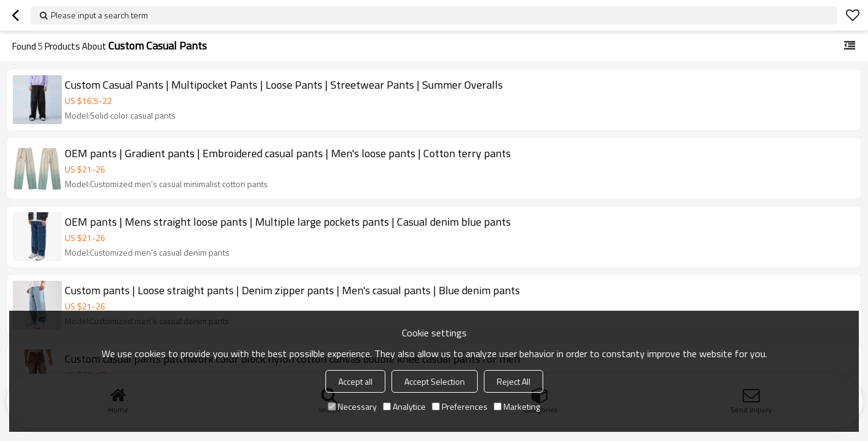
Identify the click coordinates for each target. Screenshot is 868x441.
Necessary (352, 406)
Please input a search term (99, 15)
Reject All (514, 381)
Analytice (404, 406)
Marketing (517, 406)
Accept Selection (435, 381)
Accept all (355, 381)
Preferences (460, 406)
